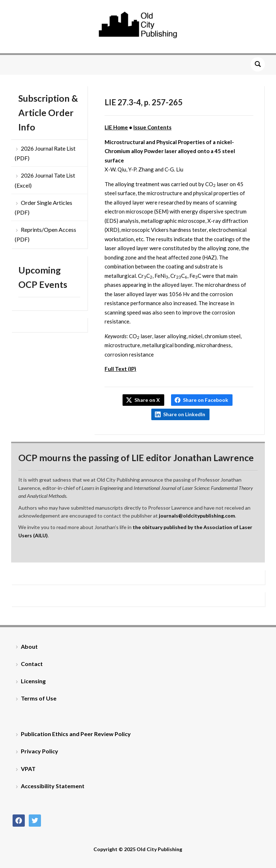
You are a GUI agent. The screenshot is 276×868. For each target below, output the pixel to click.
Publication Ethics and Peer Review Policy (76, 734)
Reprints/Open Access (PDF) (45, 234)
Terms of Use (39, 698)
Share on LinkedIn (184, 414)
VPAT (28, 769)
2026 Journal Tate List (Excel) (45, 180)
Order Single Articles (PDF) (43, 207)
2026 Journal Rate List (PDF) (45, 153)
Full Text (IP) (120, 369)
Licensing (33, 681)
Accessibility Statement (53, 786)
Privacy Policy (40, 751)
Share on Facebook (206, 400)
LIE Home (116, 127)
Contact (32, 664)
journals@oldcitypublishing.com (197, 516)
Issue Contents (152, 127)
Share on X (147, 400)
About (29, 646)
